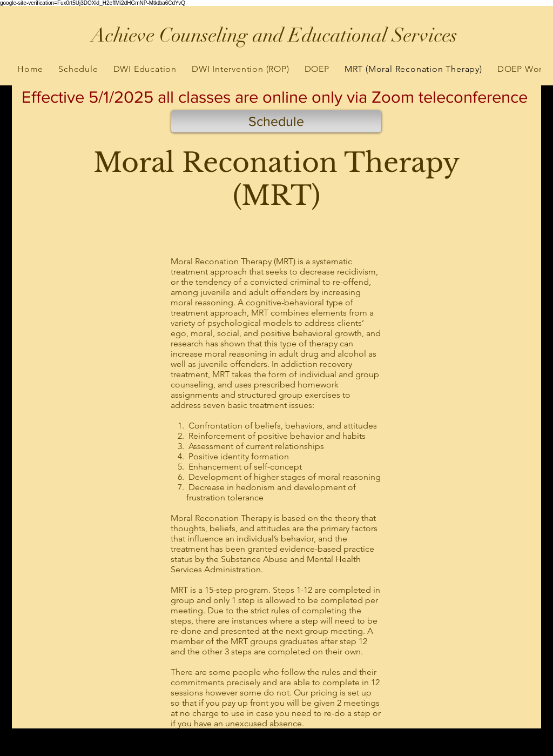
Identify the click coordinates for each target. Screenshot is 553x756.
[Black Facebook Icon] (39, 749)
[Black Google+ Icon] (52, 749)
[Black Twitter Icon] (27, 749)
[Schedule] (276, 121)
